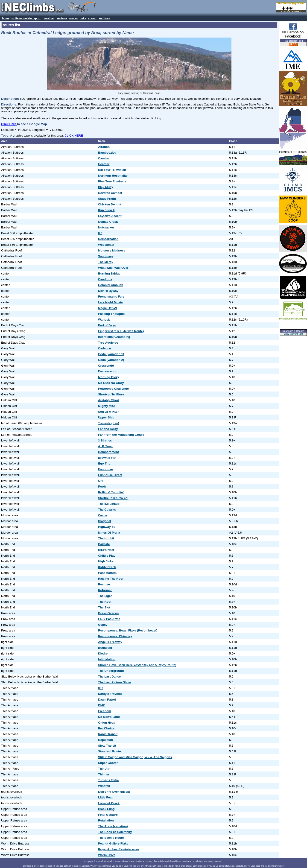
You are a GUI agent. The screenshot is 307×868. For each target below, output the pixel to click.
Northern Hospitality (113, 176)
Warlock (104, 320)
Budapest (105, 648)
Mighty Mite (107, 406)
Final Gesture (108, 815)
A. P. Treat (105, 446)
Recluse (104, 584)
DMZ (101, 705)
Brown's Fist (107, 458)
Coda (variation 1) (111, 354)
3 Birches (105, 440)
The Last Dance (110, 677)
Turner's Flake (108, 780)
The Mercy (106, 262)
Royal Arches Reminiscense (119, 849)
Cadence (105, 348)
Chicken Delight (110, 204)
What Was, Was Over (113, 268)
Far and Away (108, 429)
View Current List (293, 334)
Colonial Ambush (111, 285)
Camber (104, 158)
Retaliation (106, 820)
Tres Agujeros (108, 343)
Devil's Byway (108, 291)
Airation (104, 147)
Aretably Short (109, 400)
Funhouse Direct (110, 475)
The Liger (105, 596)
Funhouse (105, 469)
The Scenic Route (111, 838)
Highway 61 (107, 527)
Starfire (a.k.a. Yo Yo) (113, 498)
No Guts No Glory (111, 383)
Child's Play (107, 556)
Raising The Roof (111, 579)
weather (49, 18)
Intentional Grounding (114, 337)
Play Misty (106, 187)
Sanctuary (105, 256)
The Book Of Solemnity (115, 832)
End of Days (107, 325)
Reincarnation (108, 239)
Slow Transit (107, 746)
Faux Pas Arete (109, 619)
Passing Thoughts (111, 314)
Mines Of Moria (109, 533)
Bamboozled (107, 153)
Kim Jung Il (106, 210)
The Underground (111, 671)
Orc (101, 481)
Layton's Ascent (110, 216)
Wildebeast (106, 245)
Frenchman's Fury (111, 297)
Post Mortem (107, 573)
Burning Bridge (109, 273)
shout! (92, 18)
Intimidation (107, 659)
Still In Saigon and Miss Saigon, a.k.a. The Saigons (135, 757)
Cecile (103, 515)
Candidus (105, 279)
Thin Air (104, 769)
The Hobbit (106, 538)
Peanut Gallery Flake (113, 843)
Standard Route (110, 751)
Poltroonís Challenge (113, 389)
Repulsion (105, 740)
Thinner (104, 774)
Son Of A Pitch (109, 412)
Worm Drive (107, 855)
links (83, 18)
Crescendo (106, 366)
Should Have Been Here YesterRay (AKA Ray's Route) (137, 665)
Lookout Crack (109, 803)
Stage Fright (107, 199)
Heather (104, 164)
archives (104, 18)
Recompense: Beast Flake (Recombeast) (128, 630)
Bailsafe (104, 544)
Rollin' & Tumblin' (111, 492)
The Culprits (107, 510)
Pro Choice (106, 728)
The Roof (105, 602)
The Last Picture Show (115, 682)
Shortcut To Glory (111, 394)
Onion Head (107, 723)
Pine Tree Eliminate (112, 181)
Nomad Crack (108, 222)
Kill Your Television (112, 170)
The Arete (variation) (113, 826)
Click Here (9, 124)
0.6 (100, 233)
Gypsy (103, 625)
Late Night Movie (110, 302)
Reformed (105, 590)
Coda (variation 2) (111, 360)
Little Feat (105, 797)
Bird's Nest (106, 550)
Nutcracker (106, 227)
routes (74, 18)
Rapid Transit (108, 734)
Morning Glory (109, 377)
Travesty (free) (109, 423)
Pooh (102, 487)
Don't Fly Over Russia (114, 792)
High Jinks (106, 561)
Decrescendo (108, 371)
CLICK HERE (74, 136)
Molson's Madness (112, 250)
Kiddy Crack (107, 567)
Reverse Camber (110, 193)
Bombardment (108, 452)
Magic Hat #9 (107, 308)
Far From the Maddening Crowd (121, 435)
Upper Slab (106, 417)
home (6, 18)
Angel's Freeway (110, 642)
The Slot (104, 607)
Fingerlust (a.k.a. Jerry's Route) (121, 331)
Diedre (103, 653)
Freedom (105, 711)
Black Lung (106, 809)
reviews (62, 18)
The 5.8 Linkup (109, 504)
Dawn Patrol (107, 700)
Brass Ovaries (108, 613)
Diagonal (105, 521)
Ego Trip (104, 463)
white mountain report (26, 18)
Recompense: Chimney (115, 636)
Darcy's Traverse (110, 694)
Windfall (104, 786)
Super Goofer (108, 763)
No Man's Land (109, 717)
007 (101, 688)
